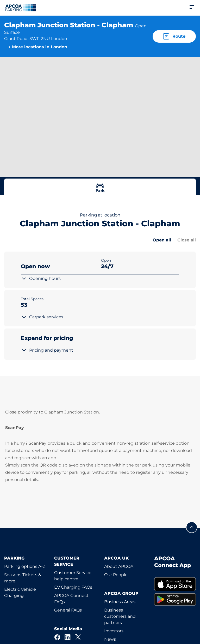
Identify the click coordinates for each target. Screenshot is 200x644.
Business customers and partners (120, 616)
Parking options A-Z (25, 566)
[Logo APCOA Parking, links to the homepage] (21, 8)
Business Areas (120, 602)
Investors (114, 631)
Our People (116, 575)
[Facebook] (57, 637)
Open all (162, 240)
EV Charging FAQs (73, 587)
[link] (175, 584)
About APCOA (119, 566)
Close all (187, 240)
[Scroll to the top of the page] (192, 527)
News (110, 639)
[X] (78, 637)
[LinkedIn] (68, 637)
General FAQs (68, 610)
